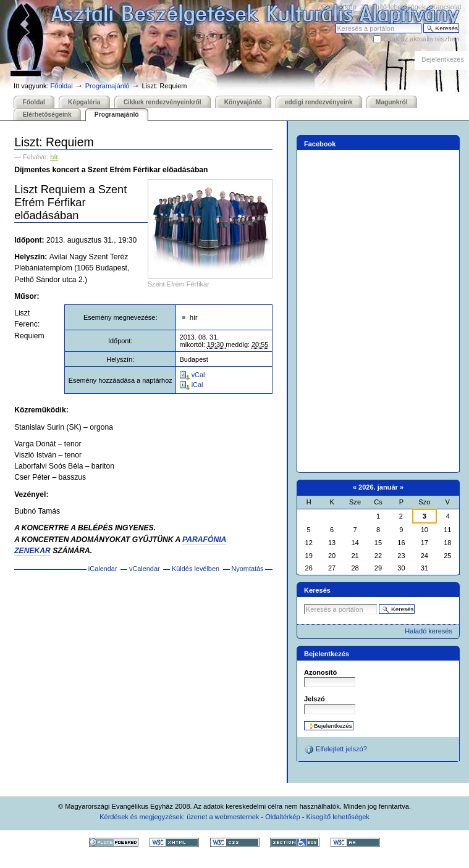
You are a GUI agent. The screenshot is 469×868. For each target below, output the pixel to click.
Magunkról (392, 102)
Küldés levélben (196, 569)
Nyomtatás (247, 569)
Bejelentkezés (443, 59)
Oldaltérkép (339, 7)
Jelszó (315, 699)
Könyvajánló (243, 102)
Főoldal (62, 86)
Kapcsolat (446, 7)
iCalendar (103, 569)
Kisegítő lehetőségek (394, 7)
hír (54, 157)
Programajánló (108, 86)
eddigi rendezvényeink (319, 102)
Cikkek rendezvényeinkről (163, 102)
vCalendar (145, 569)
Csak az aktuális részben (421, 39)
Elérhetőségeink (47, 115)
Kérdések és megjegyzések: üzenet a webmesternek (179, 817)
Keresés (335, 23)
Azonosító (320, 672)
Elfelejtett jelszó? (336, 749)
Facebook (320, 144)
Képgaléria (84, 102)
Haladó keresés (429, 631)
